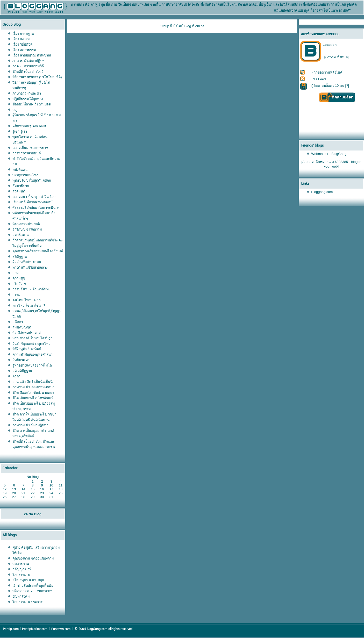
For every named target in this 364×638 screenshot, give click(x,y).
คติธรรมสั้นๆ (22, 126)
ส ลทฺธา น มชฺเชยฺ (28, 580)
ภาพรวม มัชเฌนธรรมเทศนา (33, 387)
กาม (16, 273)
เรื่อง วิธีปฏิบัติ (22, 44)
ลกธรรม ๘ (21, 575)
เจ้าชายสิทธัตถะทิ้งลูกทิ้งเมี (33, 586)
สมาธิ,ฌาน (21, 235)
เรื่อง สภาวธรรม (24, 50)
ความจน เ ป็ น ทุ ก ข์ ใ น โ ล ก (35, 197)
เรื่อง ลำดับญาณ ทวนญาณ (32, 55)
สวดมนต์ (19, 191)
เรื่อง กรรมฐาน (23, 34)
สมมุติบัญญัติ (22, 327)
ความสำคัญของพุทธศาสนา (33, 354)
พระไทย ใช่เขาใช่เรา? (29, 306)
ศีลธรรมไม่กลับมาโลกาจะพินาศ (36, 208)
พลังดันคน (20, 170)
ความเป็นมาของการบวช (30, 148)
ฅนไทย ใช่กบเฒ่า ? (27, 300)
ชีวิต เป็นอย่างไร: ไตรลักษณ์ (33, 398)
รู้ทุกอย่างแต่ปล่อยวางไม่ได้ (32, 365)
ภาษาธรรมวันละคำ (27, 93)
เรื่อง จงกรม (21, 39)
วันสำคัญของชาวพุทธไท (31, 344)
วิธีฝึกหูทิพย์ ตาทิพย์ (27, 349)
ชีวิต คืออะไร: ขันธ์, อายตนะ (33, 393)
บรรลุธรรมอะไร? (25, 175)
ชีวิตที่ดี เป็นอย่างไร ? (28, 72)
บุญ (15, 110)
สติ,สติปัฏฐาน (22, 371)
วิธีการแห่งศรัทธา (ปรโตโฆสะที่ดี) (37, 77)
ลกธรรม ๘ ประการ (27, 602)
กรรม (16, 295)
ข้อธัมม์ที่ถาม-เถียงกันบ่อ (31, 104)
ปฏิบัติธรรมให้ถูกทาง (28, 99)
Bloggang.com (322, 192)
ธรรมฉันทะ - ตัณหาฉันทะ (31, 289)
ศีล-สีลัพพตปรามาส (26, 333)
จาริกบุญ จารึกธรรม (27, 229)
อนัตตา (18, 322)
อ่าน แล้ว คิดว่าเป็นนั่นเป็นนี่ (32, 382)
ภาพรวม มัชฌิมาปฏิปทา (30, 425)
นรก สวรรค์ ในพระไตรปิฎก (32, 338)
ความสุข (19, 278)
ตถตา (16, 376)
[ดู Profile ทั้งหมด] (336, 57)
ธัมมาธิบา (21, 186)
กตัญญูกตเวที (23, 569)
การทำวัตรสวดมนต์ (27, 153)
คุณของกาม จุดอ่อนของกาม (33, 558)
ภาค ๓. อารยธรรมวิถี (28, 66)
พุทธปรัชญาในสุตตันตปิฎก (32, 180)
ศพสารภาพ (21, 564)
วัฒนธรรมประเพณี (26, 224)
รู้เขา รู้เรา (20, 131)
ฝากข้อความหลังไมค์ (327, 72)
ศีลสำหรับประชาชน (27, 262)
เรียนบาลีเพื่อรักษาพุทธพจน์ (33, 202)
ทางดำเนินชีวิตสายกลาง (30, 267)
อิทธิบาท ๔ (21, 360)
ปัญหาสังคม (21, 596)
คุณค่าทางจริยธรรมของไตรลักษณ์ (38, 251)
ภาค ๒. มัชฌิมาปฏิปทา (29, 61)
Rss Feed (319, 79)
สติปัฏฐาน (20, 257)
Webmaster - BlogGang (329, 154)
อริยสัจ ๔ (19, 284)
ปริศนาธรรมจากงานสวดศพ (33, 591)
